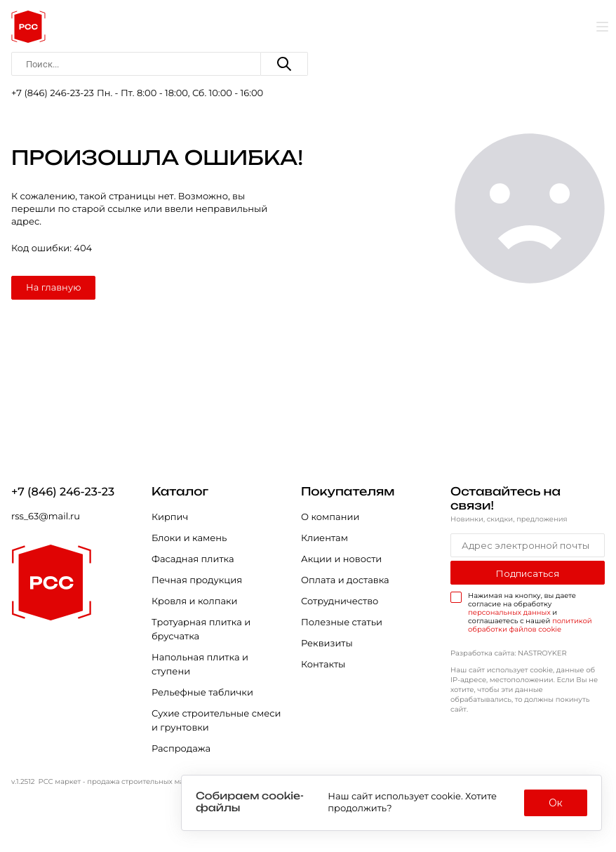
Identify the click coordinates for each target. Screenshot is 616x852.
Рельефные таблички (202, 693)
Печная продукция (197, 580)
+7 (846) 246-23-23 (53, 93)
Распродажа (181, 749)
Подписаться (528, 573)
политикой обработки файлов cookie (530, 625)
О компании (330, 517)
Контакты (323, 665)
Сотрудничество (340, 601)
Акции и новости (341, 559)
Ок (556, 803)
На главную (53, 288)
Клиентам (324, 538)
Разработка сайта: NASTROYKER (509, 653)
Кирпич (170, 517)
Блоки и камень (189, 538)
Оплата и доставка (345, 580)
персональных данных (509, 612)
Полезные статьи (342, 623)
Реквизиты (327, 644)
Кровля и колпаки (195, 601)
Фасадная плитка (193, 559)
